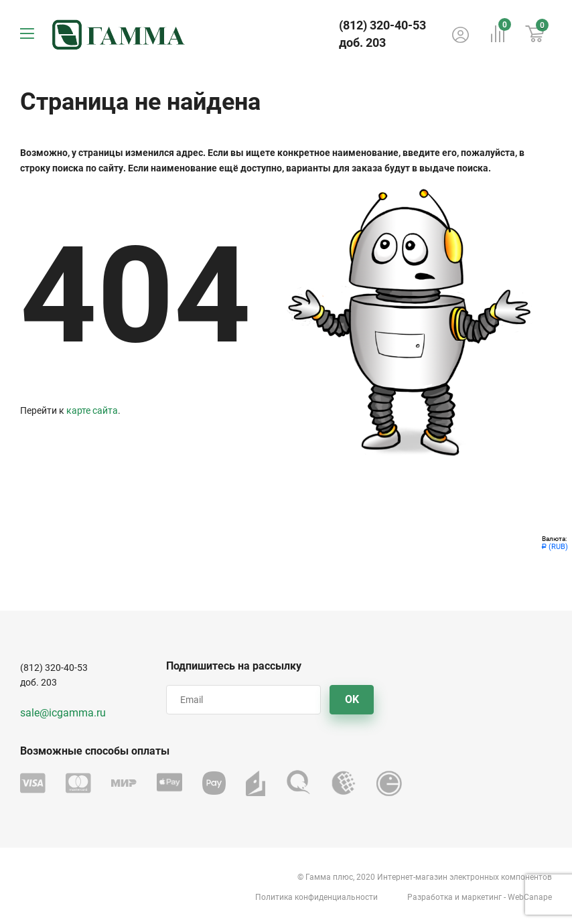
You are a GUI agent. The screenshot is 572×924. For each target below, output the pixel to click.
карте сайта (92, 410)
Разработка (430, 897)
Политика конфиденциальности (316, 897)
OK (352, 699)
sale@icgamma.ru (63, 713)
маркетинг (482, 897)
